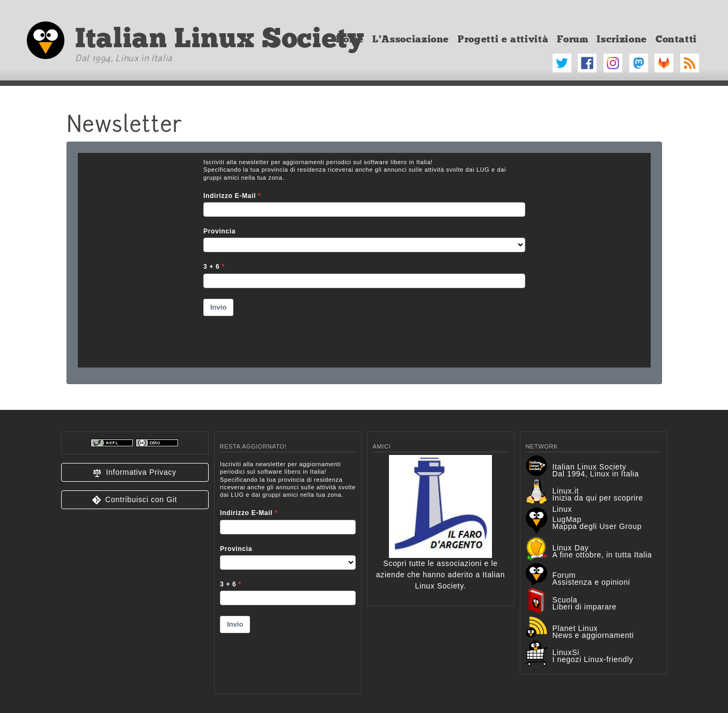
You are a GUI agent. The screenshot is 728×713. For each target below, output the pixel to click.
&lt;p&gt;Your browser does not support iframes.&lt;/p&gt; (288, 570)
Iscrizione (622, 39)
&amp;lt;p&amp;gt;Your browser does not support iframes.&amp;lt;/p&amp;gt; (364, 260)
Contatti (676, 39)
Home (350, 39)
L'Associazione (411, 39)
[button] (135, 472)
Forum (572, 39)
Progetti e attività (503, 39)
